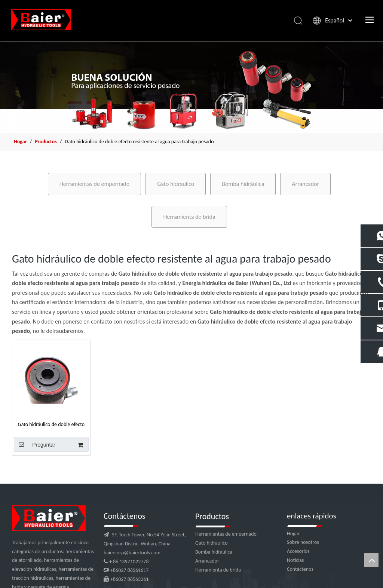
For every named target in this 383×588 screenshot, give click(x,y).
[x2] (191, 87)
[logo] (49, 518)
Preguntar (35, 444)
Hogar (293, 534)
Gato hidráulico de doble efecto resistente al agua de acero (51, 424)
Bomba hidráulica (243, 184)
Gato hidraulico (176, 184)
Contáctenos (300, 569)
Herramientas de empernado (94, 184)
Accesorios (298, 551)
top (371, 560)
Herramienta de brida (189, 217)
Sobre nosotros (303, 542)
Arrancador (305, 184)
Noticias (295, 560)
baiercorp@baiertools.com (132, 553)
